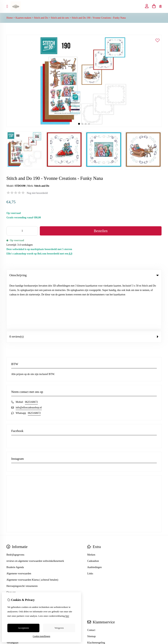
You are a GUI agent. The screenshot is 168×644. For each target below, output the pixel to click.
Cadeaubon (93, 513)
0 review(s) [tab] (84, 288)
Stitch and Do (41, 18)
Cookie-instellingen (42, 636)
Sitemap (92, 588)
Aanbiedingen (95, 519)
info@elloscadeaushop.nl (29, 359)
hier (67, 616)
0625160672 (31, 354)
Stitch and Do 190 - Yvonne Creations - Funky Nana (99, 18)
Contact (91, 582)
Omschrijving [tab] (84, 275)
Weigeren (59, 628)
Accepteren (23, 628)
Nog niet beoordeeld (37, 193)
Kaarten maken (23, 18)
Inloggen (11, 582)
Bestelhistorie (14, 588)
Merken (91, 507)
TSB (160, 613)
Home (10, 18)
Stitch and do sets (60, 18)
